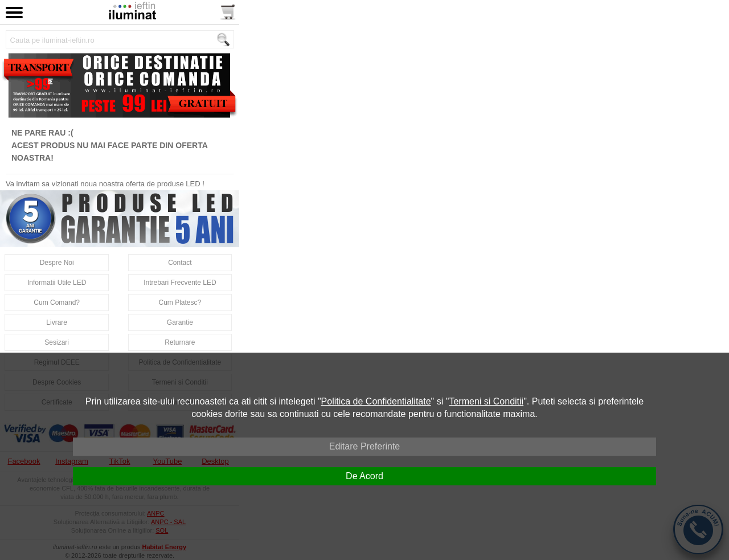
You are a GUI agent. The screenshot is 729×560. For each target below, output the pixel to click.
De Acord (364, 476)
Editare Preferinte (365, 446)
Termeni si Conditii (486, 401)
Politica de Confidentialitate (376, 401)
